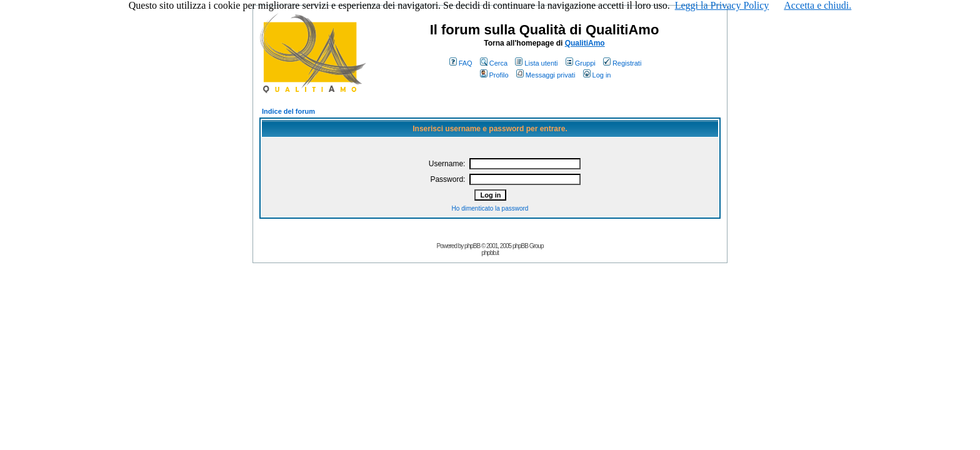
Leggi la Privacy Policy (722, 5)
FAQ (461, 63)
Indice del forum (288, 111)
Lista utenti (536, 63)
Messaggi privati (546, 75)
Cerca (494, 63)
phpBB (472, 246)
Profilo (494, 75)
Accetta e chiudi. (817, 5)
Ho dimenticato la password (490, 208)
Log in (597, 75)
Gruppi (581, 63)
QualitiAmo (585, 43)
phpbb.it (490, 253)
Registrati (622, 63)
